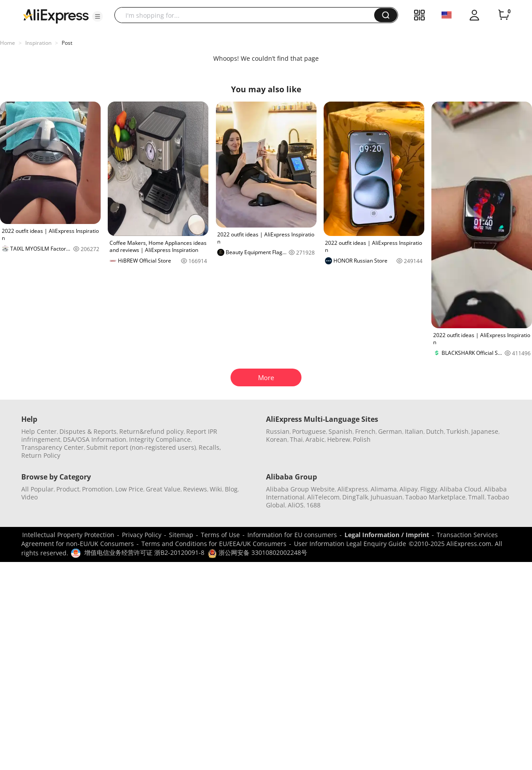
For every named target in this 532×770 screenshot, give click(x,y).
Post (67, 43)
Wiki (216, 489)
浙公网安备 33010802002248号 (258, 552)
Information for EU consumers (292, 535)
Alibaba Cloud (461, 489)
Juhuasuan (387, 497)
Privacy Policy (142, 535)
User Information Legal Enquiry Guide (350, 544)
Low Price (129, 489)
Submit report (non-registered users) (141, 447)
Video (29, 497)
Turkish (458, 431)
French (365, 431)
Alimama (384, 489)
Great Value (163, 489)
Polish (362, 439)
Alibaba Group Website (300, 489)
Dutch (435, 431)
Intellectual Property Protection (68, 535)
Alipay (409, 489)
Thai (296, 439)
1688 (313, 505)
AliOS (296, 505)
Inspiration (38, 43)
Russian (278, 431)
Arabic (315, 439)
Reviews (195, 489)
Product (68, 489)
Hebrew (339, 439)
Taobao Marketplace (435, 497)
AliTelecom (323, 497)
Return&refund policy (151, 431)
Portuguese (309, 431)
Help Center (39, 431)
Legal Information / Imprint (387, 535)
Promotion (97, 489)
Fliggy (429, 489)
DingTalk (355, 497)
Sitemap (181, 535)
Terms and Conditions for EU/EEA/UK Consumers (214, 544)
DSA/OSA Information (95, 439)
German (390, 431)
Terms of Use (220, 535)
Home (8, 43)
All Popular (37, 489)
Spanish (340, 431)
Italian (414, 431)
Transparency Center (53, 447)
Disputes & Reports (88, 431)
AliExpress (353, 489)
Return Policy (41, 455)
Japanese (485, 431)
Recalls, (210, 447)
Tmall (476, 497)
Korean (277, 439)
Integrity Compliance (160, 439)
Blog (231, 489)
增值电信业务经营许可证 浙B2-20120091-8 (144, 552)
